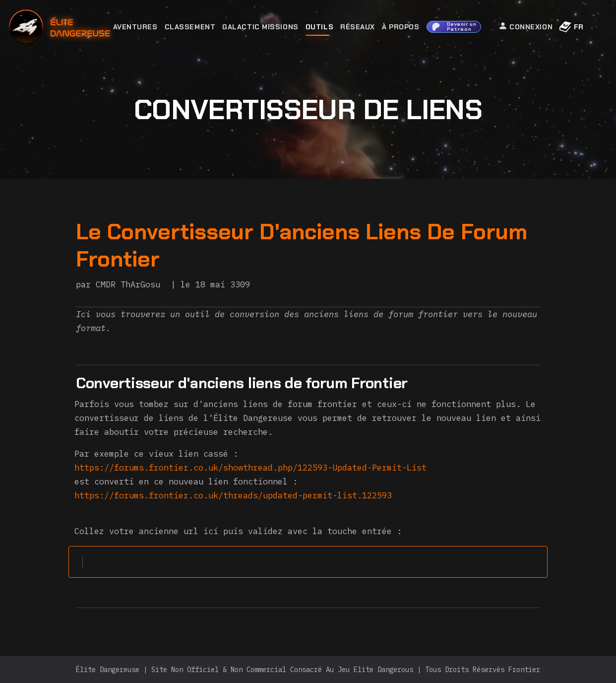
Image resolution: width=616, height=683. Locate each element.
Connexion (526, 26)
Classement (190, 27)
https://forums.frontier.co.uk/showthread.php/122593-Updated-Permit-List (250, 468)
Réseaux (358, 27)
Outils (319, 27)
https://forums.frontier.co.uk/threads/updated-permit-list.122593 (233, 495)
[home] (87, 27)
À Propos (400, 27)
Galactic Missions (260, 27)
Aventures (135, 27)
